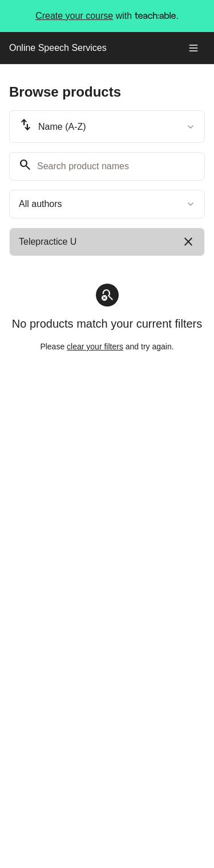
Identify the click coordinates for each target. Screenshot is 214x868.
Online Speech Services (58, 48)
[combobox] (107, 127)
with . (107, 16)
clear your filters (95, 347)
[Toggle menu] (193, 48)
